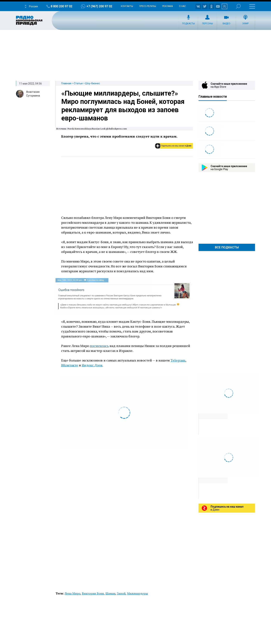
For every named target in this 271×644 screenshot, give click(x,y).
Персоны (207, 24)
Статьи (78, 83)
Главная (66, 83)
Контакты (127, 6)
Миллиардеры (137, 593)
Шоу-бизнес (92, 83)
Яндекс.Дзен (92, 365)
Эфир (245, 24)
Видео (226, 24)
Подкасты (188, 24)
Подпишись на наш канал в (176, 146)
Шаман (110, 593)
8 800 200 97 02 (61, 6)
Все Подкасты (227, 247)
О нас (182, 6)
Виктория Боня (93, 593)
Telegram (178, 360)
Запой (121, 593)
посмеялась (99, 346)
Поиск (238, 6)
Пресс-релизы (148, 6)
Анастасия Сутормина (33, 94)
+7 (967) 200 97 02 (99, 6)
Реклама (167, 6)
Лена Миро (73, 593)
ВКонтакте (70, 365)
